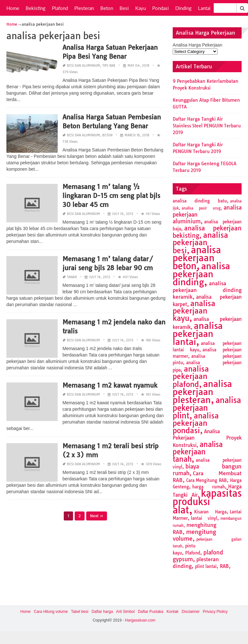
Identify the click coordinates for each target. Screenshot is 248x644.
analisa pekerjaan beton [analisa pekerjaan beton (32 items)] (197, 258)
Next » (97, 516)
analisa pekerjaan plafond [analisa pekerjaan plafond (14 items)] (191, 377)
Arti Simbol (125, 612)
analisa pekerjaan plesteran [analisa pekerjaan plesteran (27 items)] (202, 392)
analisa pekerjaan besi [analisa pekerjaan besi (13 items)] (200, 243)
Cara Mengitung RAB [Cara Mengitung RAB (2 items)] (207, 480)
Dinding (183, 8)
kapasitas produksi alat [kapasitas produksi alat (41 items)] (207, 502)
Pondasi (161, 8)
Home (13, 8)
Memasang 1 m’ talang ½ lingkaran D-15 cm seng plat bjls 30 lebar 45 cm (111, 196)
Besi (124, 8)
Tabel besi (80, 612)
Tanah (72, 277)
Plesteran (84, 8)
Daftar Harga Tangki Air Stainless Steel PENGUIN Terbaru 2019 (207, 126)
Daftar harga (102, 612)
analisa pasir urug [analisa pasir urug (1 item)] (201, 208)
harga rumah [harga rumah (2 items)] (209, 487)
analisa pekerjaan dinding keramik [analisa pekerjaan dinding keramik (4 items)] (207, 290)
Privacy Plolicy (215, 612)
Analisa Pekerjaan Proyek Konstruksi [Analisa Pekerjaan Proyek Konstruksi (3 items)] (207, 438)
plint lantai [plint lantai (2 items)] (206, 566)
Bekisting (36, 8)
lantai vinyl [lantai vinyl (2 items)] (204, 518)
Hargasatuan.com (140, 620)
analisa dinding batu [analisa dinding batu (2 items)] (200, 201)
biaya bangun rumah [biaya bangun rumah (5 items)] (207, 470)
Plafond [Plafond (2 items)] (193, 553)
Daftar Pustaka (150, 612)
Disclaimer (191, 612)
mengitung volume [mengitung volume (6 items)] (194, 535)
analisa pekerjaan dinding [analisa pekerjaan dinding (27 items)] (201, 274)
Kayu (141, 8)
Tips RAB (109, 66)
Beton (107, 8)
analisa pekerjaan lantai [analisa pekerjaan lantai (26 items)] (198, 334)
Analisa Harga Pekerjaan (198, 45)
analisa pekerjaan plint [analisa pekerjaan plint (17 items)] (207, 408)
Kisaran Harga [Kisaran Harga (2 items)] (210, 512)
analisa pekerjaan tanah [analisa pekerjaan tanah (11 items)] (198, 452)
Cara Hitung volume (51, 612)
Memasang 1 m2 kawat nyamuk (110, 385)
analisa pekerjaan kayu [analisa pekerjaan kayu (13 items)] (194, 311)
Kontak (173, 612)
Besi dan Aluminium (83, 66)
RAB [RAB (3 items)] (224, 566)
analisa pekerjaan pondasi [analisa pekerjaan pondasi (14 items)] (196, 423)
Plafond (60, 8)
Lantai (204, 8)
